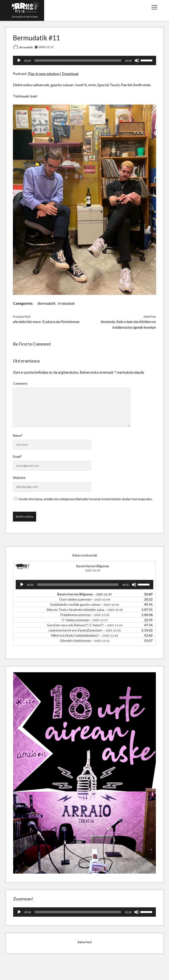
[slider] (78, 60)
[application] (84, 60)
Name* (18, 435)
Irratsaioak (66, 303)
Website (19, 478)
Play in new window (44, 73)
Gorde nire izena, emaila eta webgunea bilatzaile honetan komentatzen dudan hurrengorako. (85, 499)
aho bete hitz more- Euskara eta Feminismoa (46, 321)
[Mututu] (137, 60)
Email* (17, 456)
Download (70, 73)
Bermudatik (26, 47)
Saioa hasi (85, 942)
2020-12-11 (46, 47)
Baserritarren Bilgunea (93, 566)
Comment (20, 383)
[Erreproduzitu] (19, 60)
